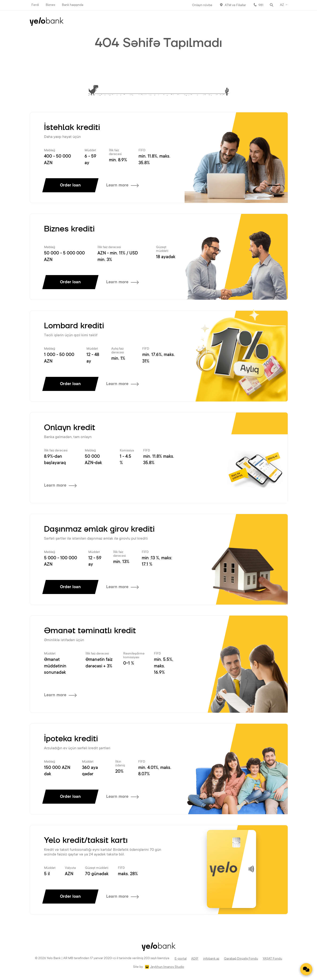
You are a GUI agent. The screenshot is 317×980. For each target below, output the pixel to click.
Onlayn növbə (202, 5)
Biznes (50, 5)
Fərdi (35, 5)
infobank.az (211, 959)
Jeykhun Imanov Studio (167, 967)
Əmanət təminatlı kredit (90, 631)
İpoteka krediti (71, 739)
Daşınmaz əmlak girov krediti (99, 529)
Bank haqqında (73, 5)
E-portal (181, 959)
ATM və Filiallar (235, 5)
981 (261, 5)
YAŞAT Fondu (272, 959)
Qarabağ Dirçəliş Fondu (241, 959)
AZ (282, 5)
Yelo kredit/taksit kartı (86, 840)
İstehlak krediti (72, 128)
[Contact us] (306, 969)
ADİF (195, 959)
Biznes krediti (69, 229)
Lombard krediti (74, 326)
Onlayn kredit (70, 428)
